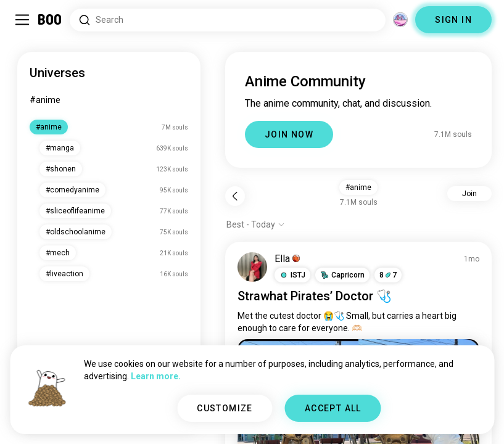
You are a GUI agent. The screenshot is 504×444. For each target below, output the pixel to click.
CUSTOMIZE (225, 408)
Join (469, 194)
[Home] (50, 20)
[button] (292, 275)
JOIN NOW (289, 134)
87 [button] (388, 275)
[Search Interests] (228, 20)
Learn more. (156, 376)
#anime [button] (358, 187)
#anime (45, 100)
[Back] (235, 196)
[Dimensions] (400, 20)
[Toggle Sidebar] (22, 20)
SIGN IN (453, 20)
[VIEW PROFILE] (252, 267)
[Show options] (256, 224)
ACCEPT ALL (333, 408)
